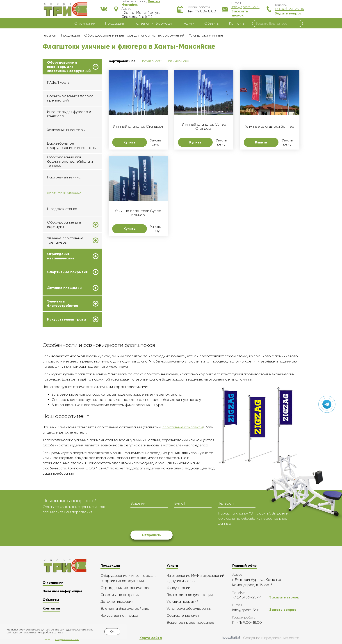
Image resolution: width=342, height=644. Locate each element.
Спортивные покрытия (67, 272)
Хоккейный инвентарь (66, 130)
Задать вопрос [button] (288, 13)
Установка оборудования (189, 608)
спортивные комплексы (183, 427)
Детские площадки (64, 288)
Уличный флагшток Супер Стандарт (204, 127)
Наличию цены (178, 61)
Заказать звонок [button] (240, 13)
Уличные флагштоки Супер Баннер (138, 213)
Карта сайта (151, 638)
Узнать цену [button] (155, 142)
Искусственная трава (66, 319)
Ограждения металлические (61, 256)
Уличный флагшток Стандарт (138, 127)
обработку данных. (52, 633)
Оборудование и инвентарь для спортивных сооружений (69, 67)
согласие (227, 518)
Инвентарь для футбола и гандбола (69, 114)
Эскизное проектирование (190, 622)
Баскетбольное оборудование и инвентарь (71, 145)
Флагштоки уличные (64, 193)
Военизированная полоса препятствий (70, 98)
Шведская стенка (62, 209)
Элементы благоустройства (63, 303)
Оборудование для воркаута (64, 224)
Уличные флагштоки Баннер (270, 127)
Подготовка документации (190, 595)
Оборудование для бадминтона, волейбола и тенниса (70, 161)
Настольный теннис (64, 177)
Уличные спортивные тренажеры (65, 240)
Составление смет (183, 615)
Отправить (152, 535)
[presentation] (165, 520)
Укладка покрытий (182, 601)
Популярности (152, 61)
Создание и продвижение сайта (261, 638)
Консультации (178, 588)
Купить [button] (130, 142)
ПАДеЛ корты (59, 82)
